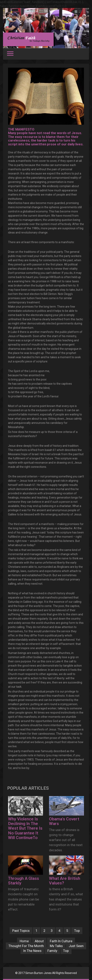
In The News (32, 951)
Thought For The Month (26, 946)
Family (52, 951)
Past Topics (21, 931)
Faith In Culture (61, 941)
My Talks (56, 946)
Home (24, 941)
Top (77, 931)
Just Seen (76, 946)
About (39, 941)
